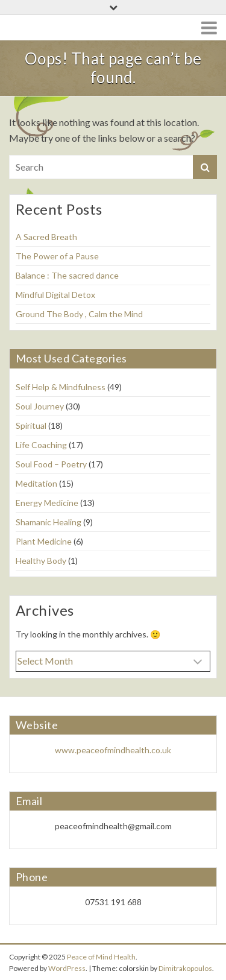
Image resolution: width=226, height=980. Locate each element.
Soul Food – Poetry (51, 464)
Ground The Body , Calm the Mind (79, 314)
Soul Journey (40, 406)
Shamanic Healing (49, 522)
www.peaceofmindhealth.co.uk (113, 750)
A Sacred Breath (46, 237)
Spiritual (31, 425)
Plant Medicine (44, 541)
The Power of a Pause (57, 256)
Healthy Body (41, 561)
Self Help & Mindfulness (61, 387)
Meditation (36, 483)
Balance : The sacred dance (67, 275)
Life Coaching (41, 445)
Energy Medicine (47, 503)
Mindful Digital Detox (55, 295)
